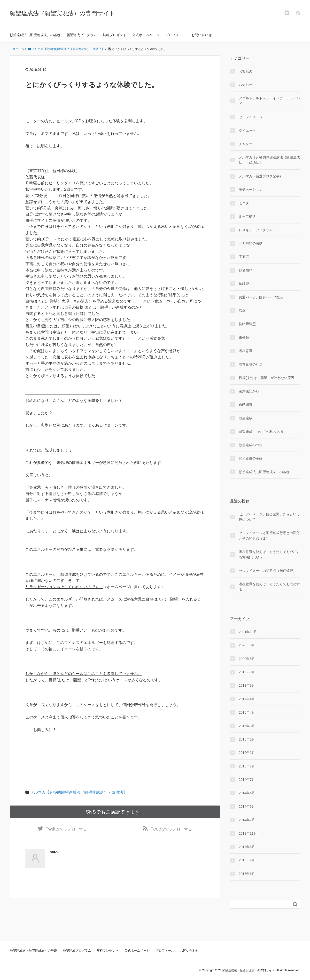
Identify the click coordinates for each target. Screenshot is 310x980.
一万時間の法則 (251, 243)
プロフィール (175, 35)
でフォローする (66, 829)
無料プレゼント (115, 35)
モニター (246, 203)
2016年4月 (247, 712)
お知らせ (246, 85)
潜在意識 (246, 351)
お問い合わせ (201, 35)
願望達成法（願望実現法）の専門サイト (62, 13)
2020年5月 (247, 659)
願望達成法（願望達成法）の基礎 (35, 35)
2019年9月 (247, 672)
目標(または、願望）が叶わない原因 (267, 378)
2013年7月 (247, 860)
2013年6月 (247, 874)
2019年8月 (247, 685)
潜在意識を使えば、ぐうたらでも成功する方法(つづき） (269, 554)
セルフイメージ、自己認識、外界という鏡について (269, 517)
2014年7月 (247, 780)
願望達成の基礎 (251, 458)
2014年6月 (247, 793)
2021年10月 (248, 632)
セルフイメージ (251, 117)
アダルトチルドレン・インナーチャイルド (269, 101)
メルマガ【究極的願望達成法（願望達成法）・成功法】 (78, 792)
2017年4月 (247, 699)
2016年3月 (247, 726)
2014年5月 (247, 807)
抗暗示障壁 (247, 324)
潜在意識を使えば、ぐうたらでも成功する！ (269, 587)
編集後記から (249, 391)
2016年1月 (247, 753)
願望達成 (246, 418)
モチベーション (251, 189)
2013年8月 (247, 847)
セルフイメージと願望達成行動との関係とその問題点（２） (269, 535)
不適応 (244, 257)
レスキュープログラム (256, 230)
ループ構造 (247, 216)
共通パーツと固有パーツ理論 (261, 297)
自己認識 (246, 405)
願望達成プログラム (82, 35)
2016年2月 (247, 739)
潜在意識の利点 (251, 364)
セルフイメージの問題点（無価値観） (268, 571)
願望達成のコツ (251, 445)
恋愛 (242, 311)
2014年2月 (247, 820)
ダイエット (247, 131)
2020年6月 (247, 645)
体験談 (244, 284)
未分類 (244, 338)
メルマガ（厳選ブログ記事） (261, 176)
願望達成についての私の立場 (261, 432)
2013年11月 (248, 833)
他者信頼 (246, 270)
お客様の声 (247, 71)
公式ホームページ (146, 35)
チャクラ (246, 144)
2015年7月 (247, 766)
